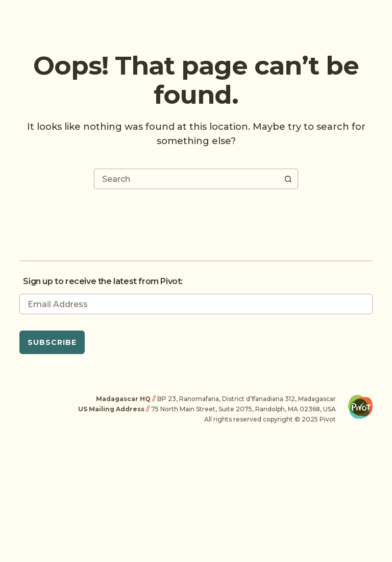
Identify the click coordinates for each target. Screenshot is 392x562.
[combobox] (186, 179)
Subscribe (52, 342)
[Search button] (288, 179)
